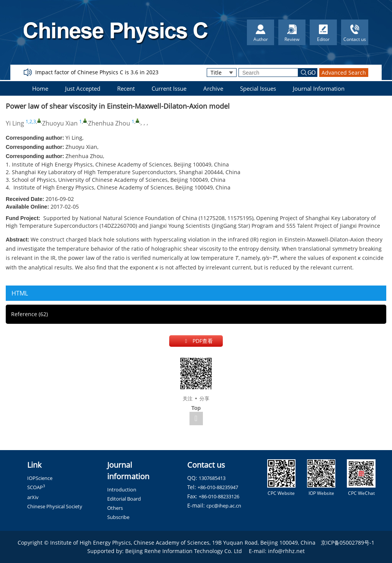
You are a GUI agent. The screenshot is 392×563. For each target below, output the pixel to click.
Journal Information (319, 88)
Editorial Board (124, 499)
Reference (29, 314)
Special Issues (258, 88)
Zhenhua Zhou (109, 123)
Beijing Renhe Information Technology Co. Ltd (184, 551)
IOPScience (40, 478)
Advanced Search (344, 73)
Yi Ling (15, 123)
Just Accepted (83, 88)
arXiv (33, 497)
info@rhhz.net (286, 551)
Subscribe (118, 517)
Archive (213, 88)
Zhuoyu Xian (60, 123)
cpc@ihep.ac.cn (224, 506)
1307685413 (212, 478)
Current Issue (169, 88)
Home (40, 88)
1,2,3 (31, 122)
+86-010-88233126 (219, 496)
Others (115, 508)
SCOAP (36, 487)
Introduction (122, 490)
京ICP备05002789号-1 (348, 543)
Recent (126, 88)
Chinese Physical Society (55, 506)
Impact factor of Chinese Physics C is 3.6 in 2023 (97, 72)
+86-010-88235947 (218, 487)
